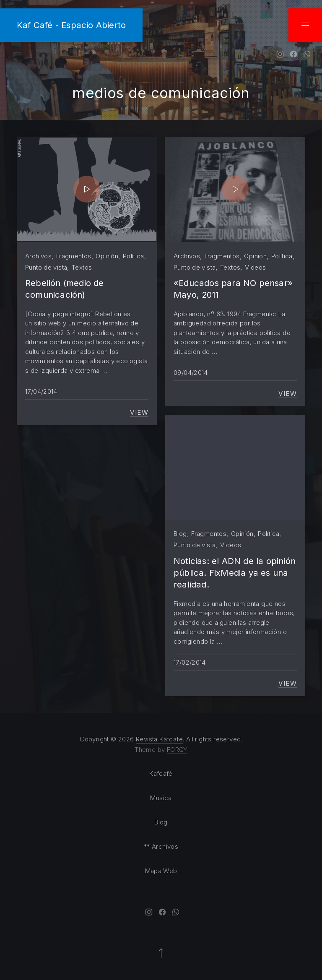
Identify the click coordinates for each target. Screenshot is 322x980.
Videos (255, 267)
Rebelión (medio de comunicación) (65, 289)
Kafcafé (161, 773)
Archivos (38, 256)
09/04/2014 (191, 373)
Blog (180, 534)
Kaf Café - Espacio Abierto (71, 25)
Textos (82, 267)
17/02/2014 (190, 662)
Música (161, 798)
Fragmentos (74, 256)
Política (134, 256)
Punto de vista (46, 267)
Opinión (107, 256)
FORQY (177, 750)
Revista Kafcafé (159, 739)
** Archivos (161, 846)
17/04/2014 (41, 391)
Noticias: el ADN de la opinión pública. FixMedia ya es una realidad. (235, 573)
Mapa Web (161, 871)
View (139, 413)
